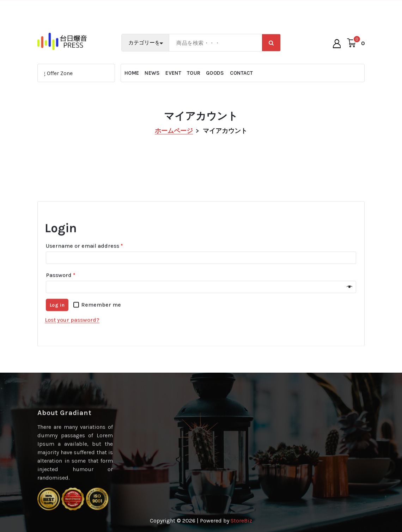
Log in (57, 320)
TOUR (194, 73)
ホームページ (174, 131)
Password (61, 290)
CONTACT (242, 73)
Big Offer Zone (57, 73)
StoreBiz (241, 521)
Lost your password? (72, 334)
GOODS (215, 73)
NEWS (152, 73)
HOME (132, 73)
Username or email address (84, 260)
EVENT (173, 73)
